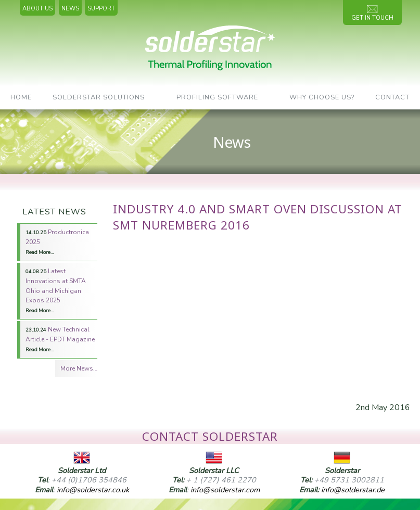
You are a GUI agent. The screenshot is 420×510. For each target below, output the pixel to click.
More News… (79, 368)
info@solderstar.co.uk (93, 490)
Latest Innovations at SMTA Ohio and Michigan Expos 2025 (56, 290)
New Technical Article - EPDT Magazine (60, 339)
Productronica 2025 (57, 242)
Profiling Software (217, 97)
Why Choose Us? (322, 97)
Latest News (54, 212)
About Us (37, 9)
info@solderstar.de (353, 490)
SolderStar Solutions (99, 97)
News (70, 9)
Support (101, 9)
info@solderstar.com (225, 490)
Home (21, 97)
